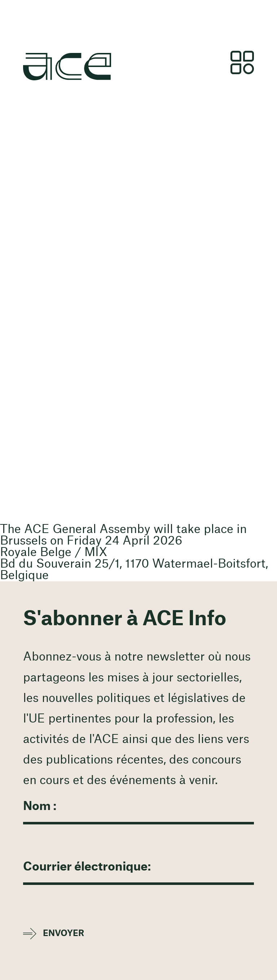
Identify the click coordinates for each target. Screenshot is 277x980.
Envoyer (63, 933)
